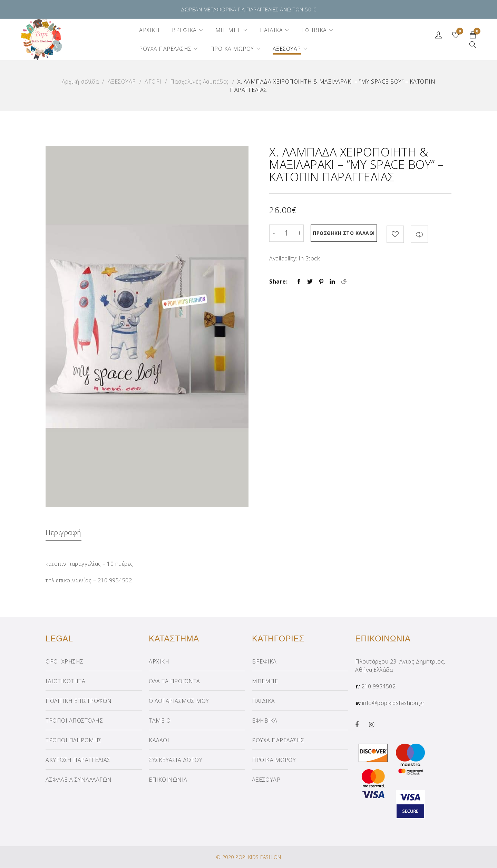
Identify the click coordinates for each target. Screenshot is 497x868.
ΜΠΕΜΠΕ (265, 681)
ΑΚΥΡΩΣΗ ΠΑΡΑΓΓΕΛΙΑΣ (78, 760)
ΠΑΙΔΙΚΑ (264, 701)
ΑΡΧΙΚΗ (159, 662)
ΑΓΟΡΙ (153, 82)
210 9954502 (379, 687)
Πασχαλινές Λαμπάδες (199, 82)
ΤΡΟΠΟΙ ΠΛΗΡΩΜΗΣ (74, 741)
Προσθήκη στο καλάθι (345, 233)
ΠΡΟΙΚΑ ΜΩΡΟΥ (274, 760)
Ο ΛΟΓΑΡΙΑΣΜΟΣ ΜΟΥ (179, 701)
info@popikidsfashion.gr (393, 703)
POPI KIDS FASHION (258, 857)
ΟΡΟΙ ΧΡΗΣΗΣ (65, 662)
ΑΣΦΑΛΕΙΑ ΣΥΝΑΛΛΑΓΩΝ (79, 780)
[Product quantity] (286, 233)
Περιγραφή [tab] (64, 532)
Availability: (283, 257)
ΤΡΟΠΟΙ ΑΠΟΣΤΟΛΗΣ (74, 721)
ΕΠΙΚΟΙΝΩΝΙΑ (168, 780)
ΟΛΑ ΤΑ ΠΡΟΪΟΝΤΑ (174, 681)
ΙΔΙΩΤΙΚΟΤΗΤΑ (65, 681)
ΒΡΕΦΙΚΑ (264, 662)
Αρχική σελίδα (80, 82)
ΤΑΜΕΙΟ (160, 721)
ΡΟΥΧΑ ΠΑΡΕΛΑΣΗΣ (278, 741)
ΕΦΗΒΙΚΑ (265, 721)
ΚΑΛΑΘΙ (159, 741)
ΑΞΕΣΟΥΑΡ (122, 82)
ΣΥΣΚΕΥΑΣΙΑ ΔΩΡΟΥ (176, 760)
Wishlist (459, 32)
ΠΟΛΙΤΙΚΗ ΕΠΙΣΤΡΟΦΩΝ (79, 701)
